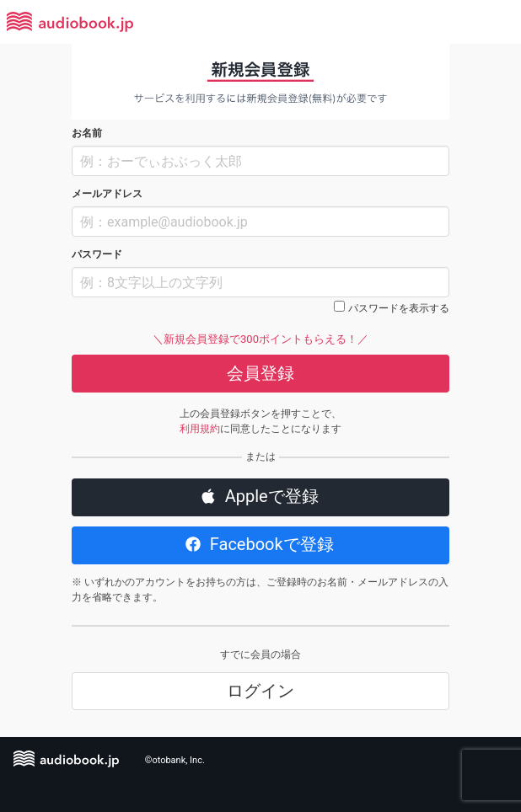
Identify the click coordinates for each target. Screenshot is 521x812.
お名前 (87, 133)
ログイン (260, 691)
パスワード (97, 254)
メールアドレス (107, 194)
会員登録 (260, 373)
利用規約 (200, 429)
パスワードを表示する (399, 308)
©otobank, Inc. (175, 760)
